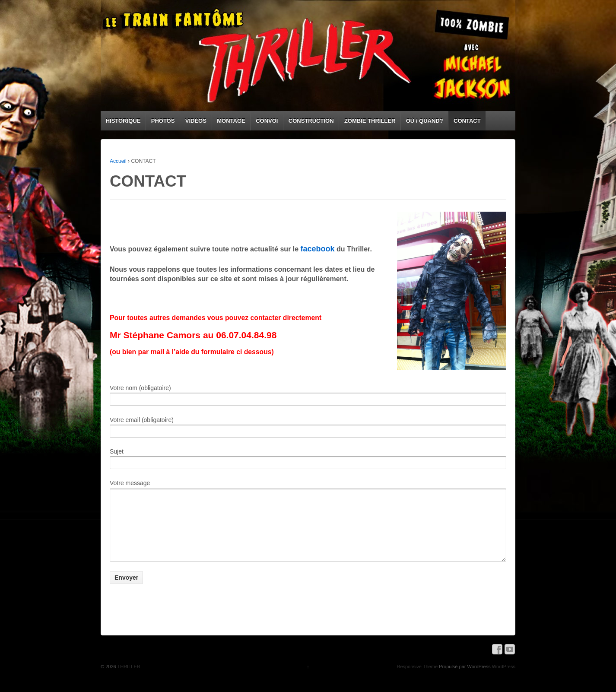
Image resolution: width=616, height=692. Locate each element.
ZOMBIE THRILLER (370, 121)
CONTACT (467, 121)
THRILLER (128, 679)
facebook (318, 249)
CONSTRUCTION (311, 121)
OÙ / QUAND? (425, 121)
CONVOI (267, 121)
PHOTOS (163, 121)
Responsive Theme (417, 679)
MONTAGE (231, 121)
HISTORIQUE (123, 121)
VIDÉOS (196, 121)
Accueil (118, 161)
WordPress (504, 679)
